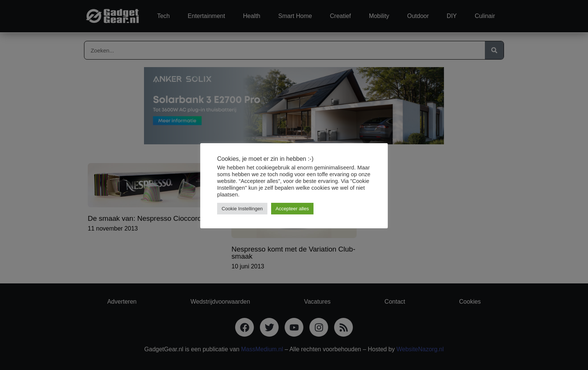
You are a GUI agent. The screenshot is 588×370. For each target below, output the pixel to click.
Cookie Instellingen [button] (242, 209)
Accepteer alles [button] (292, 209)
